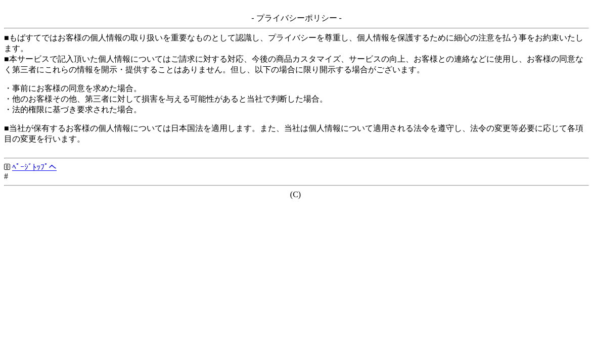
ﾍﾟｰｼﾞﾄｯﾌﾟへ (34, 167)
